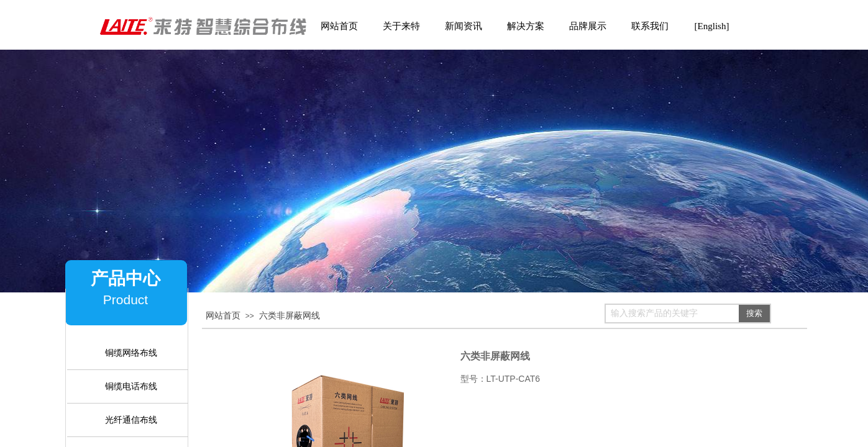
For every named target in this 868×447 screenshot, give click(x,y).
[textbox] (672, 314)
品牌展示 (588, 26)
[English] (712, 26)
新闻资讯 (464, 26)
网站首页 (223, 316)
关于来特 (401, 26)
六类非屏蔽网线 (290, 316)
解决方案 (526, 26)
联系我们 (650, 26)
